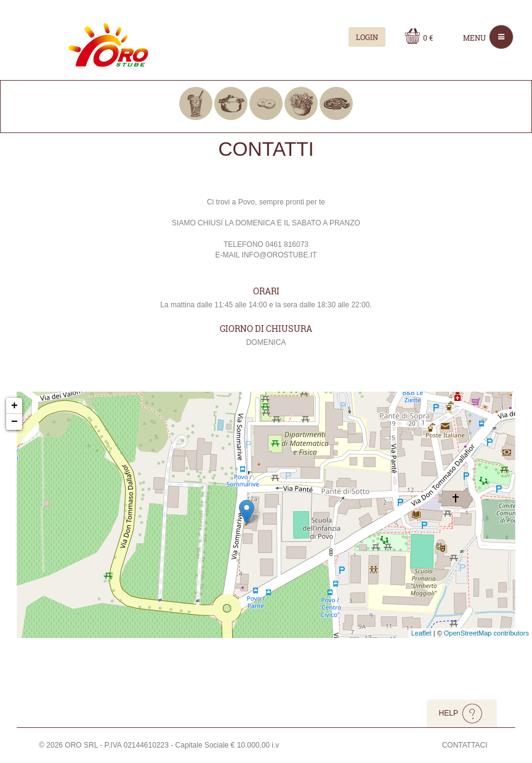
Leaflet (421, 633)
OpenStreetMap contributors (486, 633)
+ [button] (14, 406)
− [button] (14, 422)
